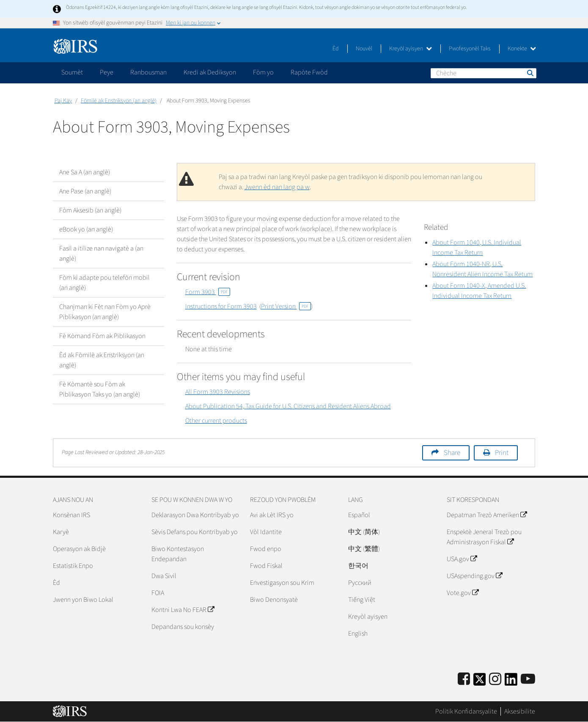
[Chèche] (484, 73)
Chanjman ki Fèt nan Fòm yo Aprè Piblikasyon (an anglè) (105, 312)
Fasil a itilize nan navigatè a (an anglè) (101, 254)
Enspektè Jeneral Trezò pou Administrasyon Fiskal (484, 537)
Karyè (61, 532)
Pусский (360, 583)
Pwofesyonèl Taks (470, 49)
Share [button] (452, 453)
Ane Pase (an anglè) (85, 191)
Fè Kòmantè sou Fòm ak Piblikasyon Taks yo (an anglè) (100, 389)
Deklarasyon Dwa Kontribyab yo (195, 515)
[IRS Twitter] (480, 682)
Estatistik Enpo (73, 566)
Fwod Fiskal (266, 566)
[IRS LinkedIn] (511, 682)
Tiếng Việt (362, 600)
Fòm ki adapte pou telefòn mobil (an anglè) (104, 283)
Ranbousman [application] (148, 72)
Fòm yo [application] (263, 72)
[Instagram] (495, 679)
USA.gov (462, 559)
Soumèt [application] (72, 72)
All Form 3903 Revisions (218, 392)
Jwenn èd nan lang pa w (277, 187)
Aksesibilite (520, 711)
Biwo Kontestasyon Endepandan (178, 554)
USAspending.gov (474, 576)
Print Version (286, 306)
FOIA (158, 593)
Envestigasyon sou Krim (282, 583)
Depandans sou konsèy (183, 627)
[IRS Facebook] (464, 679)
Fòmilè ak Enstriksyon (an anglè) (119, 101)
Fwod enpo (266, 549)
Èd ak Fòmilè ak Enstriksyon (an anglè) (102, 360)
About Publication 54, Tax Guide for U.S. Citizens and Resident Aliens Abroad (288, 406)
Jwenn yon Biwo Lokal (83, 600)
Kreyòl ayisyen (411, 49)
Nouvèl (364, 49)
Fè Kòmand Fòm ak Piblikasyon (102, 336)
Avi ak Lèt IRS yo (272, 515)
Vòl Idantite (266, 532)
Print (502, 453)
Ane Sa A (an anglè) (85, 172)
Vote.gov (463, 593)
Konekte (522, 49)
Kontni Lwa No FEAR (183, 610)
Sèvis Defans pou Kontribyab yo (195, 532)
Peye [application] (107, 72)
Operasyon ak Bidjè (79, 549)
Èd (336, 49)
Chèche (530, 73)
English (358, 634)
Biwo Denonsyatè (274, 600)
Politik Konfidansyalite (466, 711)
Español (359, 515)
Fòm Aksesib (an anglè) (90, 210)
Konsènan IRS (71, 515)
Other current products (216, 421)
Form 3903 (208, 292)
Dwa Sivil (164, 576)
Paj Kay (63, 101)
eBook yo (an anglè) (86, 229)
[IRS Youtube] (528, 679)
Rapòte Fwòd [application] (309, 72)
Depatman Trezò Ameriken (487, 515)
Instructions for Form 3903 (221, 306)
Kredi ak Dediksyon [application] (210, 72)
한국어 (358, 566)
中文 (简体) (364, 532)
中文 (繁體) (364, 549)
